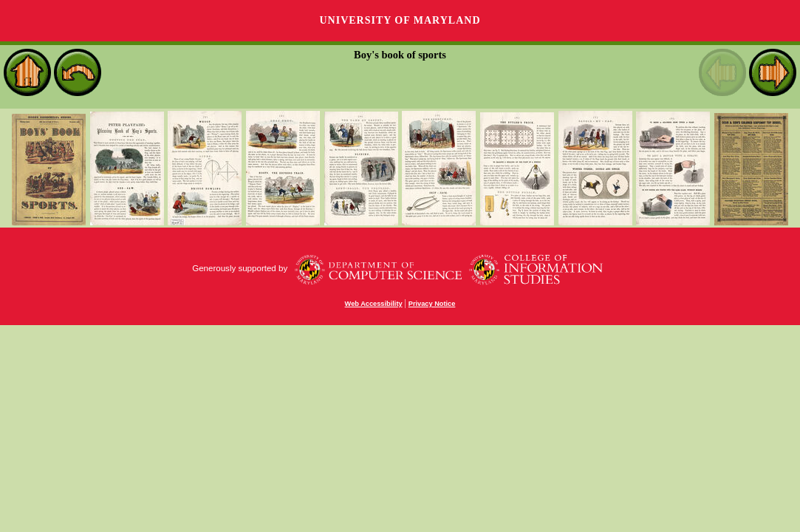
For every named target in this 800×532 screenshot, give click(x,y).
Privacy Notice (432, 304)
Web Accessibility (374, 304)
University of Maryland (400, 20)
